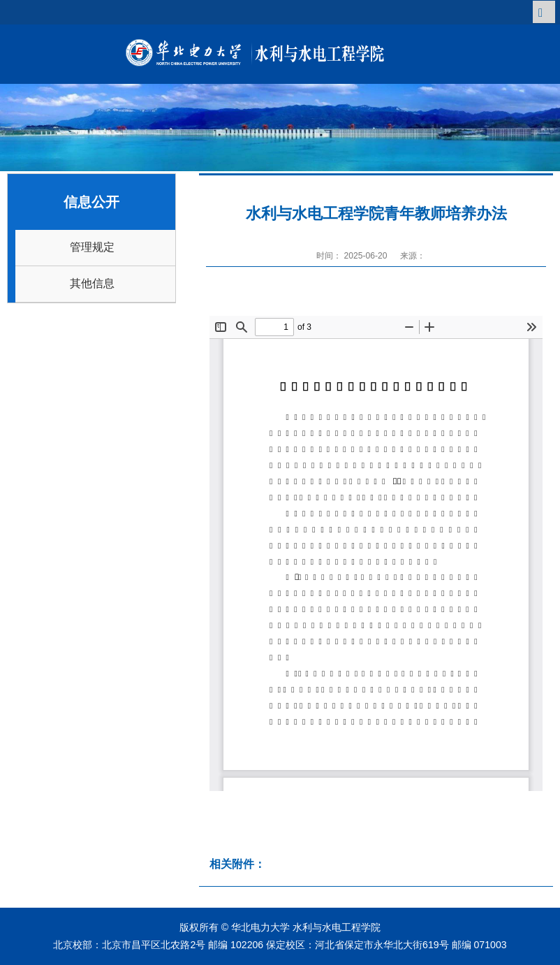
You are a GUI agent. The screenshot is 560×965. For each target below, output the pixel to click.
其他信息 (92, 283)
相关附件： (237, 864)
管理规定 (92, 247)
